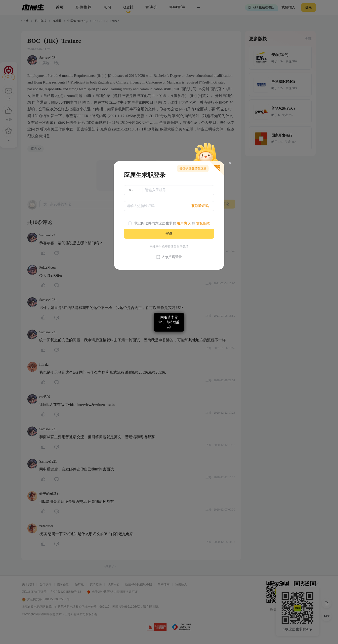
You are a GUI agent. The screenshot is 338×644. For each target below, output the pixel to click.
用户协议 (184, 223)
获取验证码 (200, 206)
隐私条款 (203, 223)
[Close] (230, 163)
